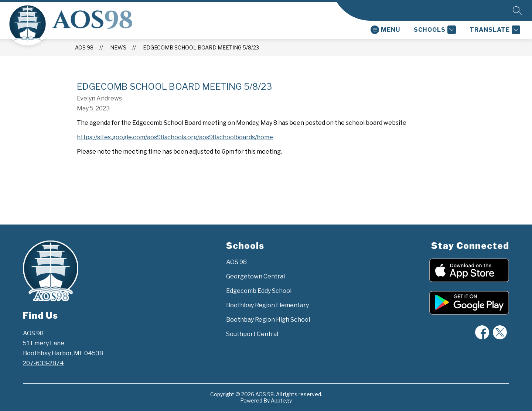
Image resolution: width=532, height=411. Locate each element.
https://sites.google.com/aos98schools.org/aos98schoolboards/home (175, 137)
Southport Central (252, 334)
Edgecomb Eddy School (259, 291)
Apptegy (281, 400)
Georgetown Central (255, 276)
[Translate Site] (494, 30)
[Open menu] (385, 30)
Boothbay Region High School (268, 320)
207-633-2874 (43, 363)
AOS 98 (84, 47)
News (118, 47)
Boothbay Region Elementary (267, 305)
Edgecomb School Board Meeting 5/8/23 (201, 47)
